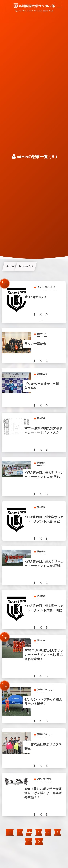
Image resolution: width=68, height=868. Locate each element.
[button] (58, 5)
